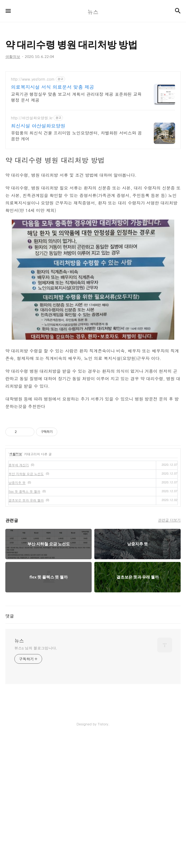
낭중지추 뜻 (17, 587)
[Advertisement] (93, 79)
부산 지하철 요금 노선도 (26, 578)
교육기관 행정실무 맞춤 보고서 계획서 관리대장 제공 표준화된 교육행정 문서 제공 (76, 121)
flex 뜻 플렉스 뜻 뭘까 (24, 595)
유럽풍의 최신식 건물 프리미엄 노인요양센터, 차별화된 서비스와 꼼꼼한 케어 (76, 160)
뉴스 (19, 772)
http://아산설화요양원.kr (32, 142)
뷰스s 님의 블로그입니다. (36, 779)
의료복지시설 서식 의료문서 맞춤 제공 (52, 111)
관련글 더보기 (169, 651)
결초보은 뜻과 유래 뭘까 (26, 604)
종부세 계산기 (19, 569)
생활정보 (16, 558)
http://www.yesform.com (33, 103)
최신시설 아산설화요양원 (38, 150)
